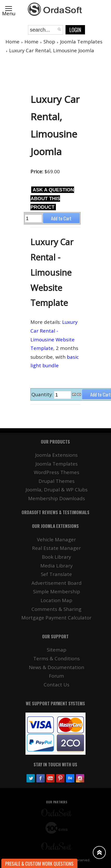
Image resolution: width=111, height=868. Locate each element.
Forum (56, 676)
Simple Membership (57, 591)
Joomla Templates (81, 42)
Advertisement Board (57, 583)
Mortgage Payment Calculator (56, 618)
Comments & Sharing (56, 609)
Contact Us (57, 684)
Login (75, 30)
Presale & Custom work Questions (39, 864)
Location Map (56, 600)
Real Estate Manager (56, 548)
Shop (49, 42)
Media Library (56, 566)
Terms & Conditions (57, 658)
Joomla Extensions (56, 455)
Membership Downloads (57, 498)
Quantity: (43, 394)
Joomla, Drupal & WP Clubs (57, 489)
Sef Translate (56, 574)
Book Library (56, 557)
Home (12, 42)
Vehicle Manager (56, 539)
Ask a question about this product (52, 198)
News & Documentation (57, 667)
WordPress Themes (57, 472)
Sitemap (57, 650)
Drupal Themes (57, 481)
